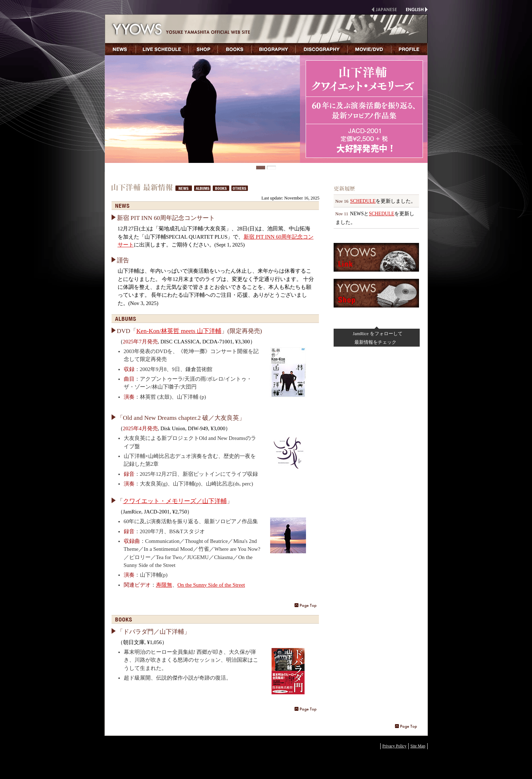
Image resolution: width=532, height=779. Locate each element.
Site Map (418, 746)
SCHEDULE (363, 201)
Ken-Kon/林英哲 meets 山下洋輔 (179, 331)
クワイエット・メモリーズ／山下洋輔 (175, 501)
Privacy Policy (394, 746)
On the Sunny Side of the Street (211, 585)
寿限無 (164, 585)
